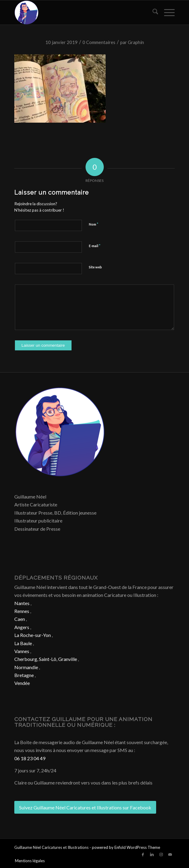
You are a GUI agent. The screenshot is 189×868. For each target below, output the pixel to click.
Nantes (22, 603)
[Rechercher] (152, 12)
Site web (95, 267)
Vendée (22, 683)
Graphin (136, 42)
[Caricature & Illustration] (79, 12)
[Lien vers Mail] (170, 854)
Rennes (22, 611)
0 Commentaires (99, 42)
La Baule (23, 643)
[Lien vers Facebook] (143, 854)
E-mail (95, 246)
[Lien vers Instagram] (161, 854)
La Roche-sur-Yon (33, 635)
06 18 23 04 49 (30, 758)
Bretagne (24, 675)
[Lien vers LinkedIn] (152, 854)
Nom (94, 224)
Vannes (22, 651)
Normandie (26, 667)
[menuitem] (152, 12)
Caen (20, 619)
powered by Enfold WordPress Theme (126, 847)
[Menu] (166, 12)
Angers (22, 627)
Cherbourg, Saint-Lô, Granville (46, 659)
